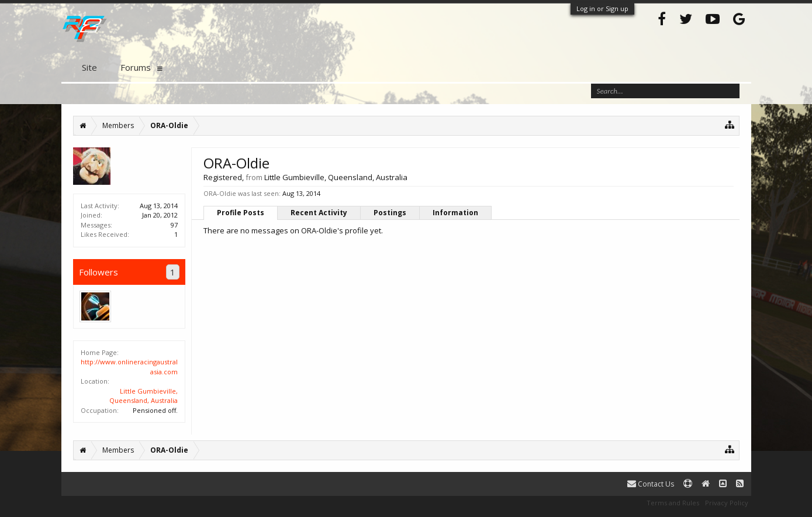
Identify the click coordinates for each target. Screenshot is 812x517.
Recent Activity (319, 213)
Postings (390, 213)
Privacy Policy (727, 503)
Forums (136, 67)
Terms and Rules (673, 503)
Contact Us (651, 484)
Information (455, 213)
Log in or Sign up (602, 8)
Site (89, 67)
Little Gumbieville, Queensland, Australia (144, 396)
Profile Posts (241, 213)
